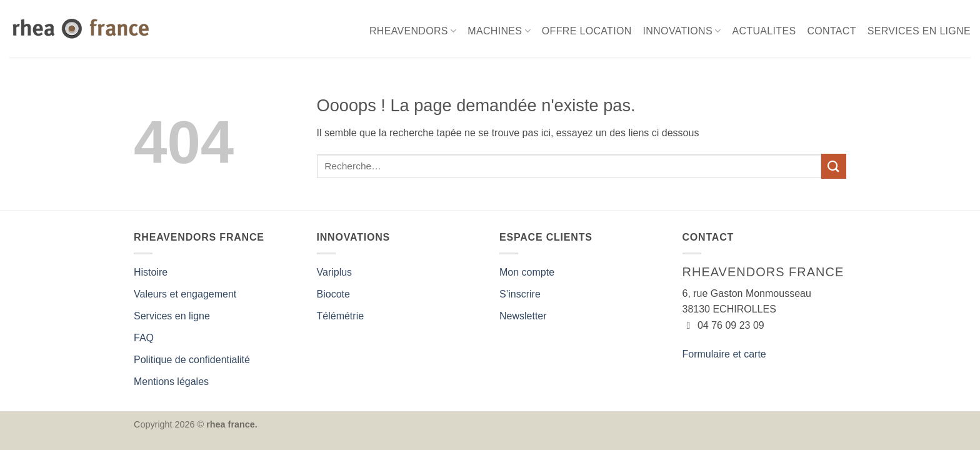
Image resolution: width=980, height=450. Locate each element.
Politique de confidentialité (192, 360)
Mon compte (527, 272)
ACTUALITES (764, 31)
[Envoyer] (834, 166)
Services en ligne (172, 316)
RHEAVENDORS (413, 31)
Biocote (333, 294)
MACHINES (499, 31)
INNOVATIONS (682, 31)
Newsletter (523, 316)
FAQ (144, 338)
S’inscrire (520, 294)
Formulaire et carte (724, 354)
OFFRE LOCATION (587, 31)
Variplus (335, 272)
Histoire (151, 272)
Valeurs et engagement (185, 294)
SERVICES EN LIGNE (919, 31)
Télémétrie (341, 316)
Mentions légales (171, 382)
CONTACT (831, 31)
